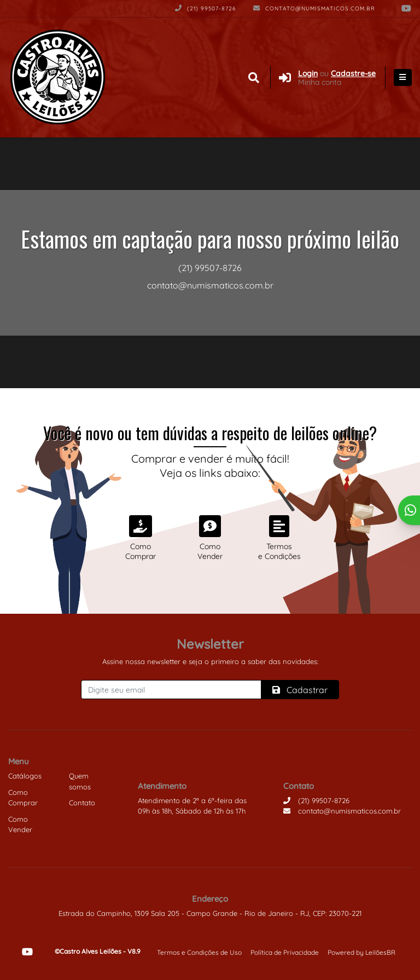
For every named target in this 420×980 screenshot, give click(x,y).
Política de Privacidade (285, 952)
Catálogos (25, 776)
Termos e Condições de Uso (199, 952)
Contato (82, 803)
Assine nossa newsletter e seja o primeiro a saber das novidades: (210, 661)
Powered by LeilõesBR (361, 952)
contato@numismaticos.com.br (314, 8)
